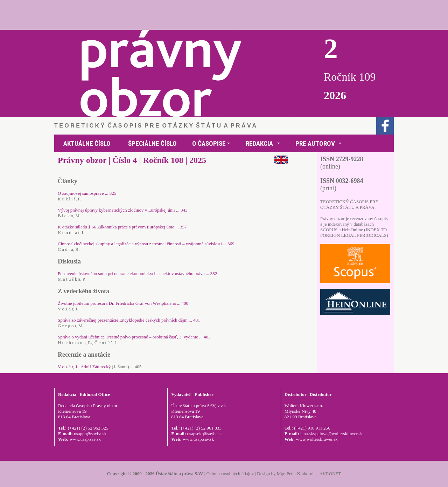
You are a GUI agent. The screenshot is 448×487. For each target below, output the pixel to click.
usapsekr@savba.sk (205, 434)
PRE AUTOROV (315, 143)
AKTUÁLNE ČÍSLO (87, 143)
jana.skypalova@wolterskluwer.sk (331, 434)
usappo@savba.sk (90, 434)
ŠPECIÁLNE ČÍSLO (152, 143)
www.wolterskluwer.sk (317, 439)
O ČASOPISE (209, 143)
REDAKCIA (259, 143)
